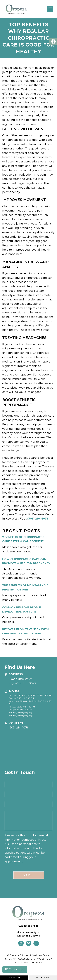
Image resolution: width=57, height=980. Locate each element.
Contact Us (15, 969)
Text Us (43, 978)
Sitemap (11, 959)
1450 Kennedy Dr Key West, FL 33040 (22, 681)
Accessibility (27, 959)
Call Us (14, 978)
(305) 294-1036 (38, 519)
